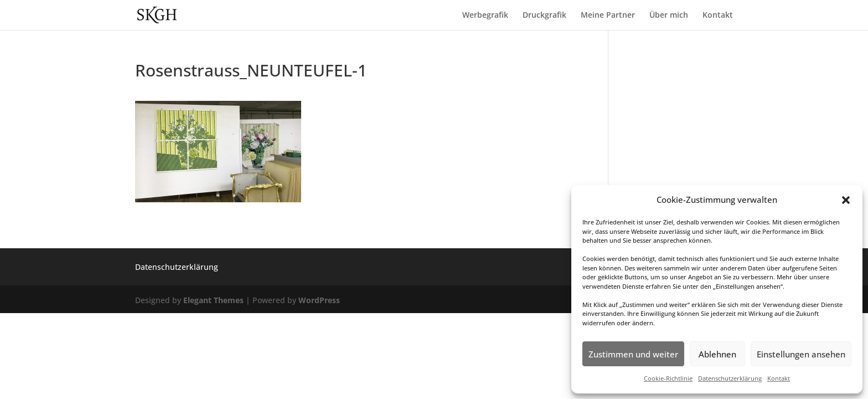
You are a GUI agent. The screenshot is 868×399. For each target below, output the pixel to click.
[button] (846, 200)
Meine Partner (608, 16)
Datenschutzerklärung (730, 378)
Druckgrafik (544, 16)
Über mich (669, 16)
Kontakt (779, 378)
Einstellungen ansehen (801, 354)
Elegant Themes (213, 300)
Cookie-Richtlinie (668, 378)
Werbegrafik (485, 16)
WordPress (319, 300)
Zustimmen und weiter (633, 354)
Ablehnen (717, 354)
